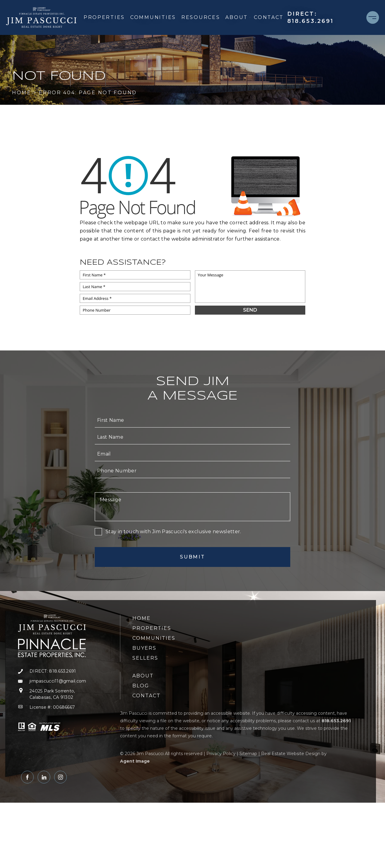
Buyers (144, 648)
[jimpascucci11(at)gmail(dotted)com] (52, 681)
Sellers (145, 658)
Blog (141, 686)
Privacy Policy (221, 754)
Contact (269, 17)
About (238, 17)
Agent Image (135, 761)
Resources (201, 17)
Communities (153, 17)
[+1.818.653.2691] (324, 17)
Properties (104, 17)
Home (142, 618)
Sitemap (248, 754)
